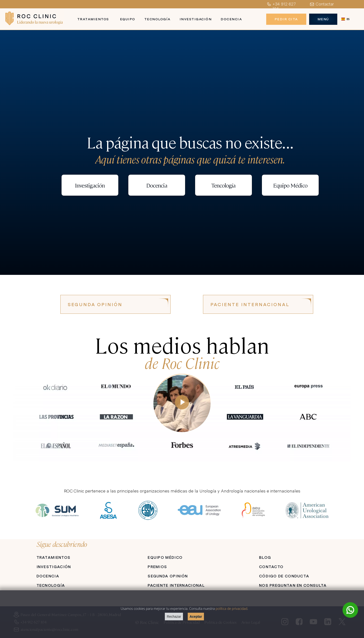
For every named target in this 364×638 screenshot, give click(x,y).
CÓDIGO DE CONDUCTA (284, 576)
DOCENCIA (48, 576)
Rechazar (174, 617)
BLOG (265, 557)
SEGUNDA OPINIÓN (95, 305)
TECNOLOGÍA (51, 585)
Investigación (196, 19)
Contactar (322, 4)
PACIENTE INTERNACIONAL (250, 305)
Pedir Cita (286, 19)
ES (345, 19)
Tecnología (157, 19)
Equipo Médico (290, 185)
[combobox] (345, 19)
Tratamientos (93, 19)
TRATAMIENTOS (54, 557)
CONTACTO (271, 567)
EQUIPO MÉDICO (165, 557)
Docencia (231, 19)
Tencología (223, 185)
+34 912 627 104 (281, 6)
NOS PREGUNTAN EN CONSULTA (293, 585)
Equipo (128, 19)
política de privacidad (231, 609)
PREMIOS (157, 567)
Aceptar (196, 617)
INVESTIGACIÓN (54, 567)
